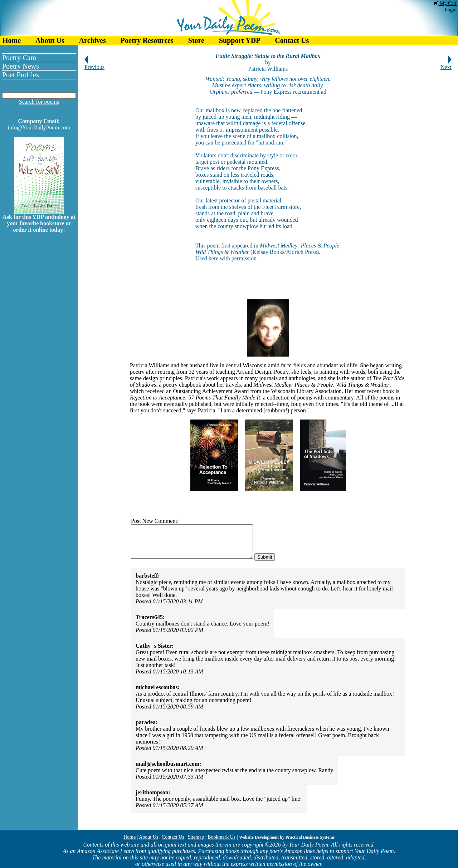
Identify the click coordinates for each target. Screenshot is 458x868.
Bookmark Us (221, 837)
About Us (50, 40)
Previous (94, 65)
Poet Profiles (21, 75)
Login (451, 10)
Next (446, 65)
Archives (92, 40)
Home (12, 40)
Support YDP (240, 40)
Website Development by (287, 837)
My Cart (445, 3)
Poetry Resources (147, 40)
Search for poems (39, 102)
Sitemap (196, 837)
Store (196, 40)
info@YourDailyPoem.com (39, 127)
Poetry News (21, 66)
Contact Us (292, 40)
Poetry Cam (19, 58)
